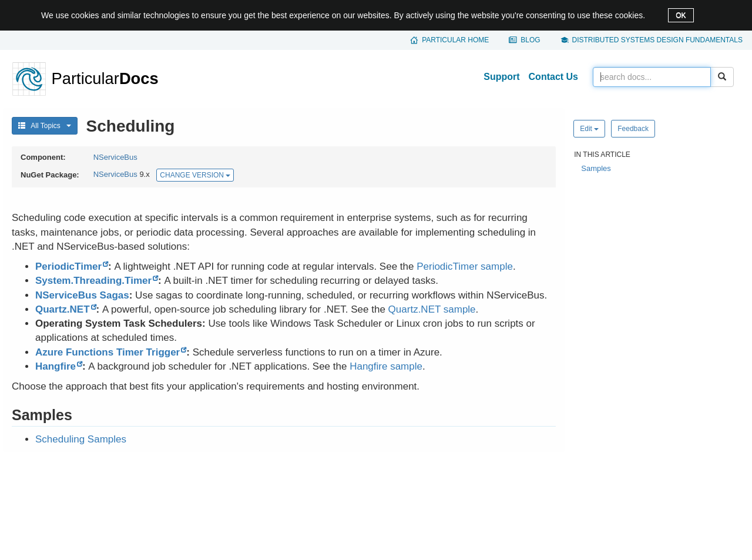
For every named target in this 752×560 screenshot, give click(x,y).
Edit (589, 129)
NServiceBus (115, 157)
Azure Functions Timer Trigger (108, 352)
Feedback (633, 129)
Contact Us (553, 77)
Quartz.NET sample (432, 309)
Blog (530, 40)
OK (681, 15)
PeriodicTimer (68, 266)
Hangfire (56, 366)
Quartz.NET (63, 309)
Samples (596, 168)
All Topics (45, 126)
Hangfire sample (386, 366)
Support (501, 77)
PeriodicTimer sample (465, 266)
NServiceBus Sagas (82, 295)
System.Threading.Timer (93, 281)
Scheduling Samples (81, 439)
